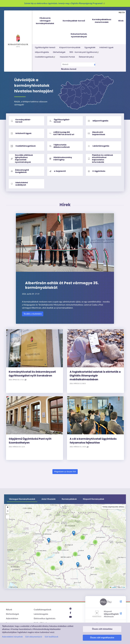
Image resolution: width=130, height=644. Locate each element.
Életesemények (87, 57)
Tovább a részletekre (33, 314)
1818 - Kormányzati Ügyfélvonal (84, 52)
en (124, 13)
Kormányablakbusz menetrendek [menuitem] (102, 21)
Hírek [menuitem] (121, 21)
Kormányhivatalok (18, 40)
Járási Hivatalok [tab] (48, 499)
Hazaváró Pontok (67, 57)
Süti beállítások (51, 632)
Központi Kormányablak (70, 47)
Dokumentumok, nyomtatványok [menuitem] (79, 35)
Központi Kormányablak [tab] (94, 499)
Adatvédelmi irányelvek (12, 632)
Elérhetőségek (59, 52)
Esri (124, 587)
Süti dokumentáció (34, 632)
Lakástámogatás (41, 614)
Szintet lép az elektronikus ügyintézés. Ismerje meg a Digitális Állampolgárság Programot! (65, 3)
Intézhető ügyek (106, 47)
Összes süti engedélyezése (102, 636)
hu (120, 13)
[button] (95, 542)
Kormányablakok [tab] (69, 499)
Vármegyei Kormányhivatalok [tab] (22, 499)
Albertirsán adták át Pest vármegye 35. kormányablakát (62, 285)
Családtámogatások (45, 57)
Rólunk (9, 610)
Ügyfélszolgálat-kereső (45, 47)
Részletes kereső (69, 69)
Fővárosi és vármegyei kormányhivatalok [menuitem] (47, 21)
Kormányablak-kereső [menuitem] (74, 21)
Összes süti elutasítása (102, 625)
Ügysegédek (90, 47)
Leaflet (113, 587)
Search (95, 65)
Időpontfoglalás (42, 52)
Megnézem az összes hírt (65, 472)
